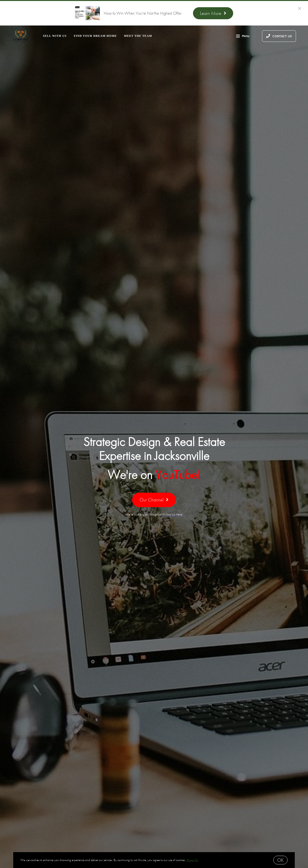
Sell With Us (55, 36)
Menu (243, 37)
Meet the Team (138, 36)
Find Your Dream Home (95, 36)
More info (192, 860)
